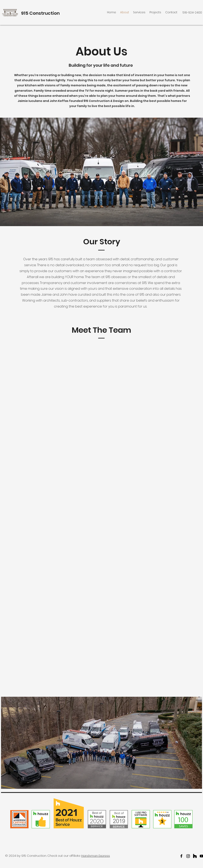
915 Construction (40, 13)
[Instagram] (188, 856)
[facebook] (181, 856)
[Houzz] (195, 856)
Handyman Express (96, 856)
